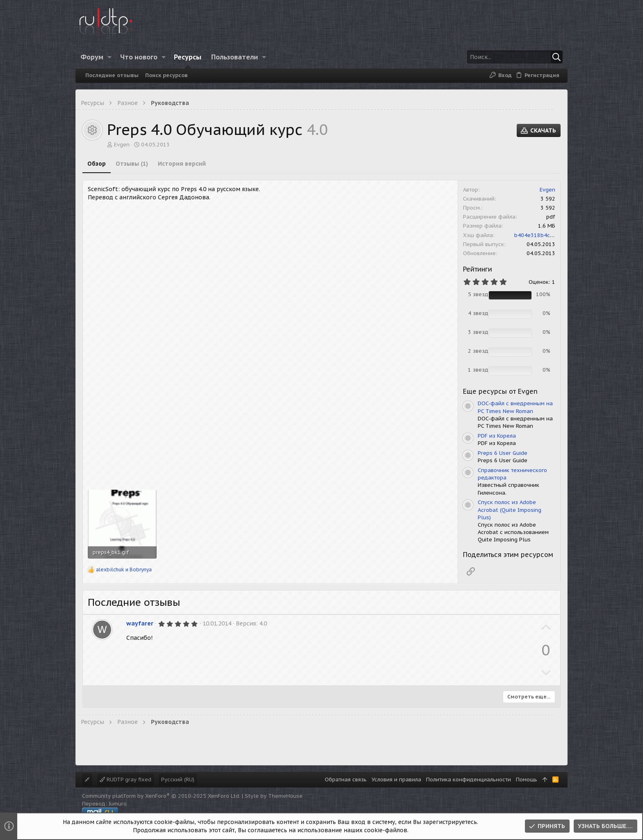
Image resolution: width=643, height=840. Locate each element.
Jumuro (118, 804)
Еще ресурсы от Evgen (500, 391)
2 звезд (478, 351)
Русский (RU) (178, 780)
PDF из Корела (497, 436)
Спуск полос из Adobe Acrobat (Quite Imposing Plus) (510, 510)
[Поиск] (511, 57)
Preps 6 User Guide (503, 453)
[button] (110, 57)
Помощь (527, 780)
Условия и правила (396, 780)
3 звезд (478, 332)
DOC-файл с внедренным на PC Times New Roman (515, 407)
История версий (182, 164)
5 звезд (478, 294)
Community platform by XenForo (161, 796)
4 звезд (478, 313)
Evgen (122, 145)
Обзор (97, 164)
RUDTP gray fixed (125, 780)
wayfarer (140, 623)
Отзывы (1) (132, 164)
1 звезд (478, 370)
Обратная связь (346, 780)
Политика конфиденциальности (469, 780)
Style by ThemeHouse (274, 796)
